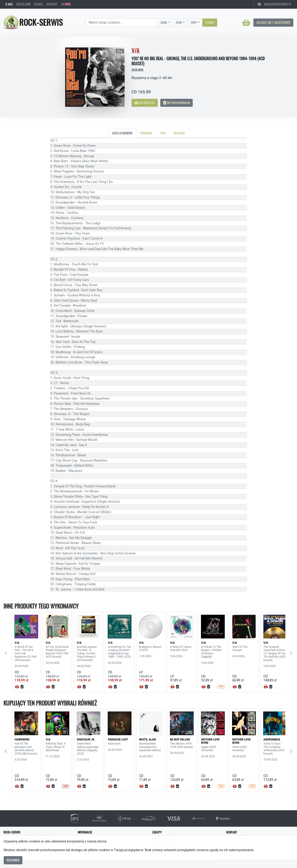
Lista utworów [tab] (122, 133)
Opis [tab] (163, 133)
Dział (164, 22)
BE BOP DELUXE (180, 740)
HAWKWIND (22, 740)
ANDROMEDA (272, 740)
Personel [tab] (146, 133)
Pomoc (39, 4)
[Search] (122, 23)
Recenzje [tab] (179, 133)
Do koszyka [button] (145, 103)
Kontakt (52, 4)
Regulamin (23, 4)
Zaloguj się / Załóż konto (273, 22)
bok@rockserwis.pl (275, 4)
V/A (17, 643)
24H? (194, 22)
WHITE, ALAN (147, 740)
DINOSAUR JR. (86, 740)
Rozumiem (13, 860)
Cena (179, 22)
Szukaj (210, 22)
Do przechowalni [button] (177, 103)
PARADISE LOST (118, 740)
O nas (9, 4)
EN (66, 4)
